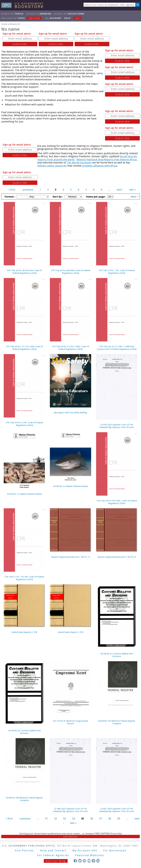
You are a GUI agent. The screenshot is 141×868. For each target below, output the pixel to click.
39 (119, 818)
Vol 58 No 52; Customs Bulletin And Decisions (24, 732)
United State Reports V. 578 (24, 632)
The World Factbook (79, 162)
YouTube (89, 861)
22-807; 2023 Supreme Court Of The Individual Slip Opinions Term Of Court (117, 810)
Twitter (80, 861)
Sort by (57, 197)
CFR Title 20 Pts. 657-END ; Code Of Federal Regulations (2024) (117, 502)
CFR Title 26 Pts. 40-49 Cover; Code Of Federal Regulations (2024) (24, 272)
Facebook (75, 861)
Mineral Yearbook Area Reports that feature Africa (107, 159)
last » (133, 190)
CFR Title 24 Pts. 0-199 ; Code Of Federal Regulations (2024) (24, 424)
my (53, 18)
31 (46, 818)
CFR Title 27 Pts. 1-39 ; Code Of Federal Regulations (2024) (117, 272)
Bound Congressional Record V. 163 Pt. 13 (70, 557)
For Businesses (115, 850)
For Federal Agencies (53, 855)
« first (12, 190)
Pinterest (93, 861)
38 (110, 818)
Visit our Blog (56, 861)
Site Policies (24, 850)
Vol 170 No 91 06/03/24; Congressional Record (70, 722)
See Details (70, 836)
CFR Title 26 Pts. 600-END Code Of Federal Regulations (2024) (70, 272)
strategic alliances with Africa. (100, 166)
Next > (135, 197)
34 (74, 818)
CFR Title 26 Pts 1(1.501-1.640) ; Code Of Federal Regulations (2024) (70, 348)
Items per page (96, 197)
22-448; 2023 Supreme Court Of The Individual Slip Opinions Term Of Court (70, 810)
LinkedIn (98, 861)
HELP (67, 18)
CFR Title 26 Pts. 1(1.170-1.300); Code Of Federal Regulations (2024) (24, 348)
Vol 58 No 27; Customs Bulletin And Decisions (117, 655)
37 (101, 818)
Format (10, 197)
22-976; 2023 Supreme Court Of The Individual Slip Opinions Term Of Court (117, 426)
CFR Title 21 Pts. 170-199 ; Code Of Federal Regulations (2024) (24, 578)
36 (92, 818)
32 (55, 818)
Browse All (12, 14)
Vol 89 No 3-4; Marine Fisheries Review (70, 486)
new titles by (23, 18)
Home (4, 24)
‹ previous (27, 190)
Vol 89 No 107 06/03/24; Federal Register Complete (117, 722)
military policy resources (52, 166)
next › (120, 190)
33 (64, 818)
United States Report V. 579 (70, 632)
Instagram (84, 861)
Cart (77, 18)
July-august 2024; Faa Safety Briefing (70, 412)
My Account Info (85, 850)
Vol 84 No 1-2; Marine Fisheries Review (24, 494)
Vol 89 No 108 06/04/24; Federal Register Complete (24, 799)
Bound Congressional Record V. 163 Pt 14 (117, 557)
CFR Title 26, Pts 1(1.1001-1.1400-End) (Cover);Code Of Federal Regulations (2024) (117, 348)
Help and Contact (53, 850)
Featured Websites (90, 855)
